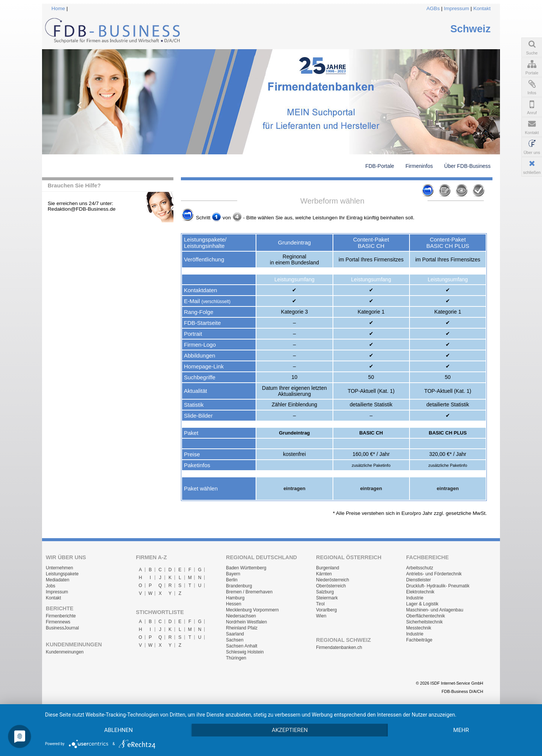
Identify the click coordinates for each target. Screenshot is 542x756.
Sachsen (235, 640)
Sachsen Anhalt (242, 646)
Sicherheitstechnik (424, 622)
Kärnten (324, 574)
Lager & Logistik (422, 604)
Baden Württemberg (246, 568)
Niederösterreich (333, 580)
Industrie (415, 598)
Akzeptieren (290, 730)
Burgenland (327, 568)
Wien (321, 616)
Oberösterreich (331, 586)
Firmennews (58, 622)
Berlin (232, 580)
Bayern (233, 574)
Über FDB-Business (467, 166)
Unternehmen (59, 568)
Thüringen (236, 658)
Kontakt (482, 8)
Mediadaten (58, 580)
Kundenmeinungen (65, 652)
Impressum (457, 8)
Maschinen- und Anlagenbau (435, 610)
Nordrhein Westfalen (246, 622)
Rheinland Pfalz (242, 628)
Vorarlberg (326, 610)
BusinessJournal (62, 628)
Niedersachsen (241, 616)
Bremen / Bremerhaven (249, 592)
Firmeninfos (419, 166)
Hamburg (235, 598)
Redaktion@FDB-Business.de (82, 209)
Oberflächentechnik (425, 616)
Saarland (235, 634)
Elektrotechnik (420, 592)
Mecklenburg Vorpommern (252, 610)
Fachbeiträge (419, 640)
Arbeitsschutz (420, 568)
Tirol (320, 604)
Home (58, 8)
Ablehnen (118, 730)
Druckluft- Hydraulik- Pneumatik (438, 586)
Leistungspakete (62, 574)
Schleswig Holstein (245, 652)
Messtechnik (419, 628)
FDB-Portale (380, 166)
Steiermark (327, 598)
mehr (461, 730)
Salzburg (325, 592)
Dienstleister (419, 580)
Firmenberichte (61, 616)
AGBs (433, 8)
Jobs (50, 586)
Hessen (234, 604)
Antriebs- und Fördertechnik (434, 574)
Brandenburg (239, 586)
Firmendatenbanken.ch (339, 647)
